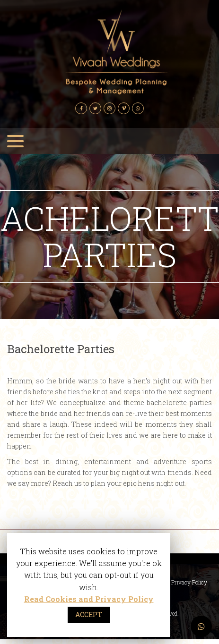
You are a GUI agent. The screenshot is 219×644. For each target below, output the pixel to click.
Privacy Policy (189, 582)
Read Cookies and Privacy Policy (89, 599)
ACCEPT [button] (89, 614)
